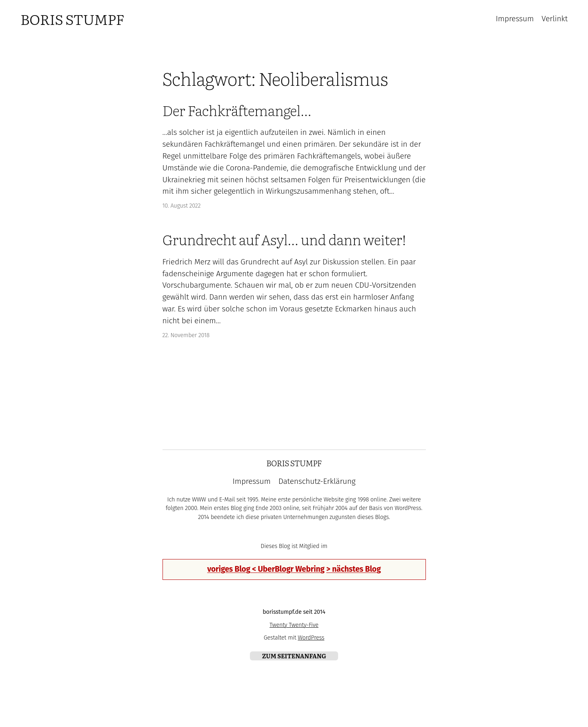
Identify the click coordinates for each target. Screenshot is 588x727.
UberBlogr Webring (291, 569)
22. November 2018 (186, 335)
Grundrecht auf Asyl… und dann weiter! (284, 239)
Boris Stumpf (72, 19)
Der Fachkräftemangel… (237, 110)
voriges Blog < (232, 569)
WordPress (311, 638)
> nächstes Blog (353, 569)
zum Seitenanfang (294, 656)
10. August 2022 (182, 206)
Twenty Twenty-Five (294, 625)
